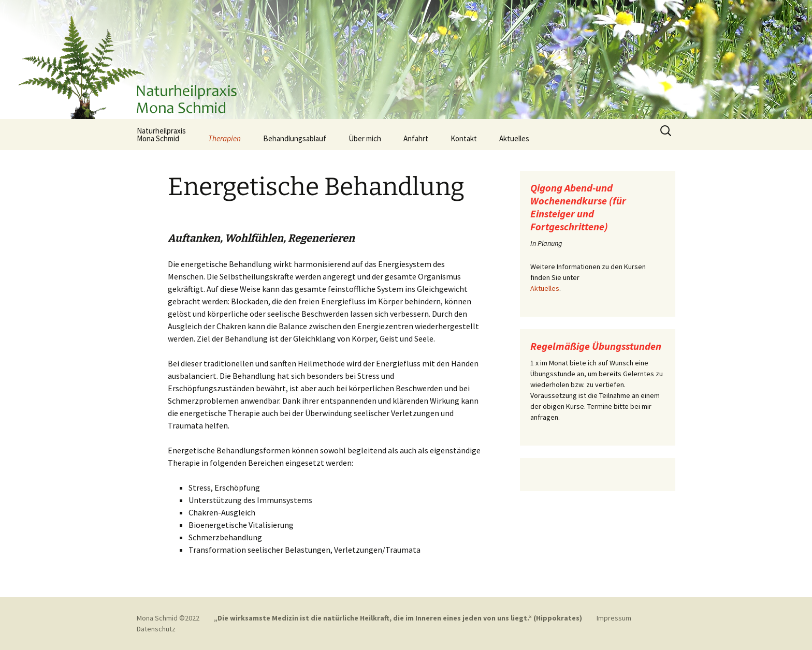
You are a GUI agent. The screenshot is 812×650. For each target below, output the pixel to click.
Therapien (224, 138)
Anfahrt (416, 138)
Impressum (614, 618)
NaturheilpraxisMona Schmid (161, 135)
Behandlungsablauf (295, 138)
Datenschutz (156, 629)
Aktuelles (514, 138)
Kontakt (464, 138)
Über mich (365, 138)
